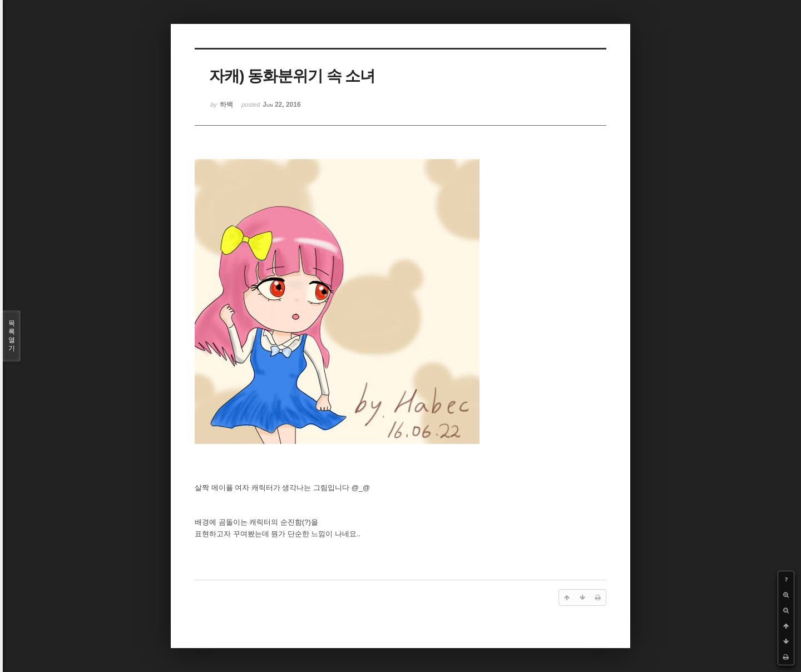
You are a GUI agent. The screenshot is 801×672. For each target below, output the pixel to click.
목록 (12, 336)
